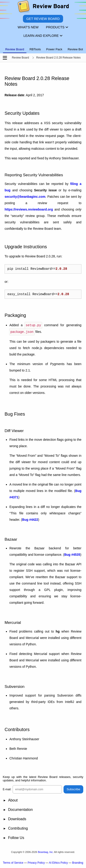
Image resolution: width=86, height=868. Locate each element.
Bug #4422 (30, 521)
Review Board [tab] (15, 49)
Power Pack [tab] (54, 49)
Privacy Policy (36, 864)
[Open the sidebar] (5, 58)
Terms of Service (13, 864)
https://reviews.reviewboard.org (29, 209)
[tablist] (43, 47)
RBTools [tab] (35, 49)
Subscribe (73, 790)
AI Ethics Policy (58, 864)
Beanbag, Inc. (46, 853)
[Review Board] (43, 7)
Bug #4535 (72, 556)
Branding (78, 864)
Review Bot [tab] (75, 49)
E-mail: (7, 790)
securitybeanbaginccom (25, 197)
